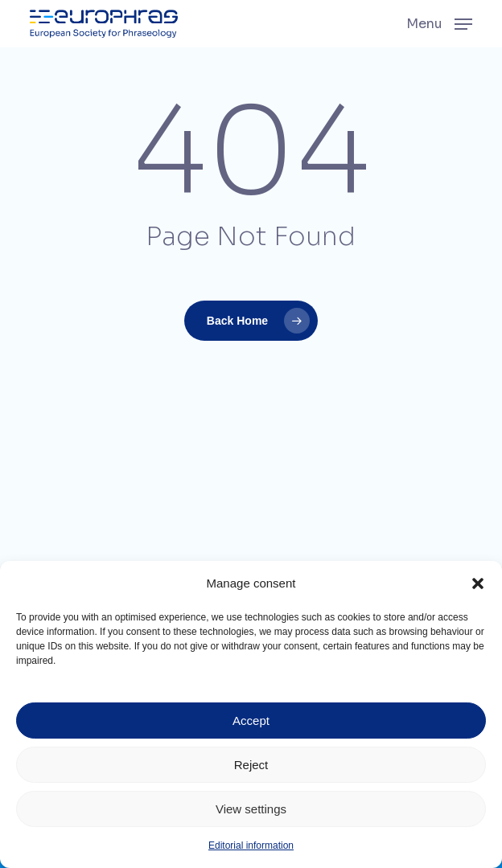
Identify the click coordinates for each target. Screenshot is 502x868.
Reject (251, 765)
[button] (478, 583)
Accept (251, 721)
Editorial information (251, 845)
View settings (251, 809)
